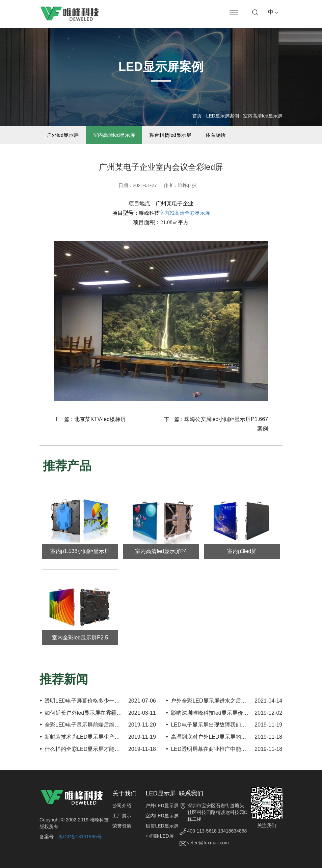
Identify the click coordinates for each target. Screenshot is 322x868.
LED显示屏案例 (223, 116)
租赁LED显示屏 (162, 826)
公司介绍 (122, 806)
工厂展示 (122, 816)
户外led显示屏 (63, 135)
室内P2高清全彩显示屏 (185, 213)
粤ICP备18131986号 (80, 837)
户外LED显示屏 (162, 806)
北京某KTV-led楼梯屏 (100, 419)
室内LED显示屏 (162, 816)
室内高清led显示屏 (263, 116)
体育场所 (216, 135)
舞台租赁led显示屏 (170, 135)
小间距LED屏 (159, 836)
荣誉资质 (122, 826)
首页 (197, 116)
